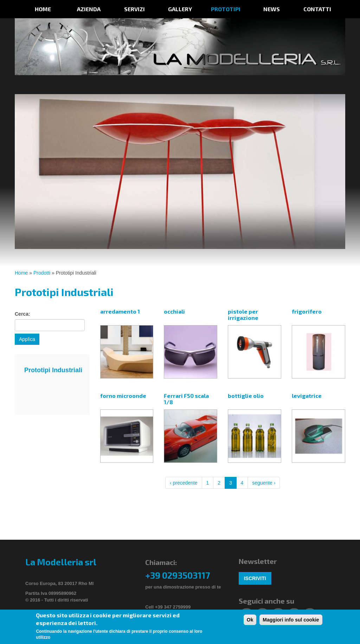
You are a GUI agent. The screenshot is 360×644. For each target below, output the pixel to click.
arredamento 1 (120, 311)
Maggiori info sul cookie (291, 620)
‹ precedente (184, 483)
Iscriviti (255, 578)
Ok (250, 620)
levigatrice (307, 396)
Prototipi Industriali (53, 370)
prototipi (226, 9)
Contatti (317, 9)
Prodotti (42, 273)
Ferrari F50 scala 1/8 (186, 399)
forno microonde (123, 396)
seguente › (264, 483)
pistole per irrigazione (243, 314)
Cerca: (22, 314)
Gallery (180, 9)
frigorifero (307, 311)
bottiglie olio (246, 396)
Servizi (134, 9)
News (272, 9)
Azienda (89, 9)
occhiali (174, 311)
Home (43, 9)
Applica (27, 339)
